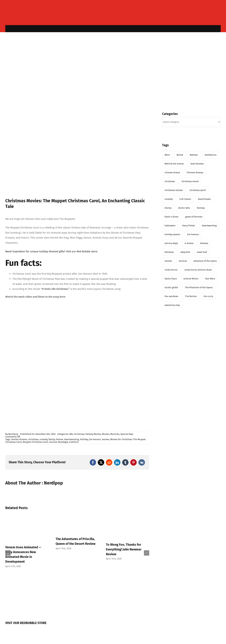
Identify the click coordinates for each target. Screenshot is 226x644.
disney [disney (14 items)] (168, 208)
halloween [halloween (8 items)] (170, 226)
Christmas (79, 434)
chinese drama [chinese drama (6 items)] (172, 172)
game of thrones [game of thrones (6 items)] (194, 217)
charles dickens (19, 439)
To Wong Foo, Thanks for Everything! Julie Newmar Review (124, 549)
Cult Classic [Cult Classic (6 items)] (185, 199)
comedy (44, 439)
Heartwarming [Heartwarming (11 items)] (209, 226)
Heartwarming (72, 439)
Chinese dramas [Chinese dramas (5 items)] (195, 172)
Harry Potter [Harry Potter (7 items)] (189, 226)
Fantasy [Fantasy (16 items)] (201, 208)
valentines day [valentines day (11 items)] (172, 305)
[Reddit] (109, 462)
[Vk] (142, 462)
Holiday (84, 439)
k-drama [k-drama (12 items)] (189, 243)
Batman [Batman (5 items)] (194, 155)
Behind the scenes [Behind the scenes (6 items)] (174, 164)
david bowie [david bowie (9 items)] (204, 199)
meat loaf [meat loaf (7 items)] (202, 252)
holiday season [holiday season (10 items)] (173, 234)
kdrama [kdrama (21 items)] (204, 243)
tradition (74, 442)
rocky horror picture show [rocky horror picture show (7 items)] (198, 270)
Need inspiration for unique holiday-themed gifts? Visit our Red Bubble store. (52, 251)
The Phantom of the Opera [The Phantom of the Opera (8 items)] (199, 287)
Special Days (127, 434)
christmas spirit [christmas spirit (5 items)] (198, 190)
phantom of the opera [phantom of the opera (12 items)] (205, 261)
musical (53, 442)
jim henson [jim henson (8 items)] (193, 234)
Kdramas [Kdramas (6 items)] (169, 252)
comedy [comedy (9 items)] (169, 199)
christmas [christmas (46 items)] (170, 181)
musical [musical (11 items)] (183, 261)
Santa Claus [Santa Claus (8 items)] (171, 279)
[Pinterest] (133, 462)
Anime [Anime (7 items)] (180, 155)
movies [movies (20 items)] (168, 261)
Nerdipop (13, 434)
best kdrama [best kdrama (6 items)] (197, 164)
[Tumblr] (125, 462)
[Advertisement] (113, 69)
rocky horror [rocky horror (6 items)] (171, 270)
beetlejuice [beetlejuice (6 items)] (211, 155)
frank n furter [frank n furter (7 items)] (172, 217)
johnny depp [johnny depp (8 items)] (171, 243)
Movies (106, 434)
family (52, 439)
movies (106, 439)
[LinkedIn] (117, 462)
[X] (101, 462)
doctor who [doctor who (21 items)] (184, 208)
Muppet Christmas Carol (35, 442)
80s (71, 434)
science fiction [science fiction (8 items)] (191, 279)
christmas (33, 439)
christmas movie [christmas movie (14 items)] (190, 181)
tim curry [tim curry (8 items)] (208, 296)
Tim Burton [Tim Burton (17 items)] (191, 296)
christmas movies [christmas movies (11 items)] (174, 190)
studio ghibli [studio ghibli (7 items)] (171, 287)
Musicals (115, 434)
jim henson (95, 439)
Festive (59, 439)
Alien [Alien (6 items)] (167, 155)
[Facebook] (93, 462)
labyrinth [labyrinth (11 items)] (185, 252)
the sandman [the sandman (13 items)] (171, 296)
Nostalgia (63, 442)
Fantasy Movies (93, 434)
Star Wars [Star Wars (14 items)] (210, 279)
